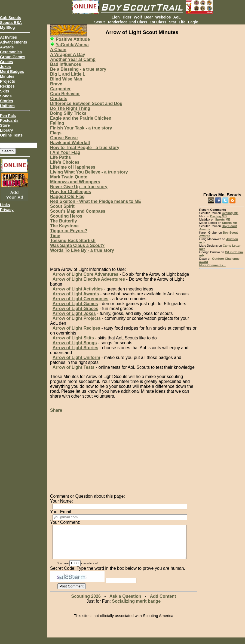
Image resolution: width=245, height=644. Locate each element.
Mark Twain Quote (69, 177)
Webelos (163, 17)
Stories (6, 101)
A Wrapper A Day (68, 55)
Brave (56, 84)
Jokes (5, 67)
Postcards (9, 120)
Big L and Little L (68, 74)
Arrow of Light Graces (75, 309)
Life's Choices (65, 162)
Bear (148, 17)
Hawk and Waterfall (70, 143)
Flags (56, 133)
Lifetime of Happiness (73, 167)
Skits (4, 91)
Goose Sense (64, 138)
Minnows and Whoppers (75, 182)
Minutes (7, 76)
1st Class (158, 22)
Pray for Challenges (71, 192)
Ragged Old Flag (67, 196)
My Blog (7, 27)
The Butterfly (64, 221)
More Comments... (212, 265)
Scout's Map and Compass (78, 211)
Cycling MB (230, 213)
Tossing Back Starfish (73, 241)
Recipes (7, 86)
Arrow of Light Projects (77, 318)
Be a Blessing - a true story (78, 69)
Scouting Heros (66, 216)
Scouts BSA (11, 23)
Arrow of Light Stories (75, 348)
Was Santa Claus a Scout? (77, 245)
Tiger (127, 17)
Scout (99, 22)
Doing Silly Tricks (68, 113)
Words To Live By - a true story (82, 250)
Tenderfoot (117, 22)
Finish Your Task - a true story (81, 128)
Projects (7, 81)
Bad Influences (66, 64)
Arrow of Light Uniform (76, 357)
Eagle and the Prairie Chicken (81, 118)
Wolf (138, 17)
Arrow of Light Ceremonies (80, 299)
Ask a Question (125, 603)
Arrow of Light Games (75, 304)
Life (182, 22)
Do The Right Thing (70, 108)
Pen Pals (8, 116)
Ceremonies (11, 52)
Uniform (7, 106)
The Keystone (64, 226)
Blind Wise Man (66, 79)
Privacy (7, 210)
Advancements (14, 42)
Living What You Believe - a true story (89, 172)
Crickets (59, 99)
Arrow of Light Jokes (74, 313)
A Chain (58, 50)
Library (6, 130)
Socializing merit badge (136, 608)
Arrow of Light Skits (73, 338)
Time (55, 236)
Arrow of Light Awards (76, 294)
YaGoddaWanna (72, 45)
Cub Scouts (11, 18)
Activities (8, 37)
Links (5, 205)
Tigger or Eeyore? (69, 231)
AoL (177, 17)
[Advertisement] (222, 106)
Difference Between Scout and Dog (86, 103)
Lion (116, 17)
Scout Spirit (62, 206)
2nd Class (138, 22)
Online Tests (11, 135)
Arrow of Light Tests (73, 367)
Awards (7, 47)
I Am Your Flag (65, 152)
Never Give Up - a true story (79, 187)
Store (5, 125)
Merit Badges (12, 72)
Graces (6, 62)
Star (172, 22)
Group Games (13, 57)
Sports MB (223, 219)
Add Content (163, 603)
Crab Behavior (65, 94)
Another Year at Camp (73, 59)
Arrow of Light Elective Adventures (89, 279)
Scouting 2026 (86, 603)
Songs (6, 96)
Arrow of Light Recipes (76, 328)
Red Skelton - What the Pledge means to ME (96, 201)
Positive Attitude (73, 39)
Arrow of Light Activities (78, 289)
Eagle (193, 22)
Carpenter (60, 89)
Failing (57, 123)
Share (56, 410)
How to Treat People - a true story (85, 148)
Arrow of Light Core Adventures (85, 274)
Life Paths (60, 157)
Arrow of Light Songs (75, 343)
